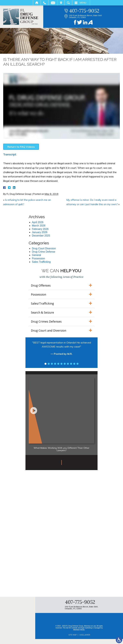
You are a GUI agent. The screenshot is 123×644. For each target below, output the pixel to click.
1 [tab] (45, 364)
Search (68, 3)
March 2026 (39, 226)
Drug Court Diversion (44, 248)
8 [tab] (68, 364)
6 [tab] (61, 364)
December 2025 (41, 236)
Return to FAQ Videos (21, 147)
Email (53, 3)
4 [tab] (55, 364)
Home (37, 3)
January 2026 (40, 232)
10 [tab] (74, 364)
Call (45, 3)
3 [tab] (52, 364)
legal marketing (86, 628)
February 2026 (40, 229)
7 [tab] (65, 364)
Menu (83, 3)
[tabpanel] (61, 350)
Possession (38, 258)
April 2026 (38, 222)
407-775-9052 (84, 11)
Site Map (72, 635)
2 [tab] (49, 364)
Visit (61, 3)
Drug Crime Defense (44, 252)
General (36, 255)
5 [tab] (58, 364)
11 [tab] (78, 364)
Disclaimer (85, 635)
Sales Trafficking (41, 262)
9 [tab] (71, 364)
